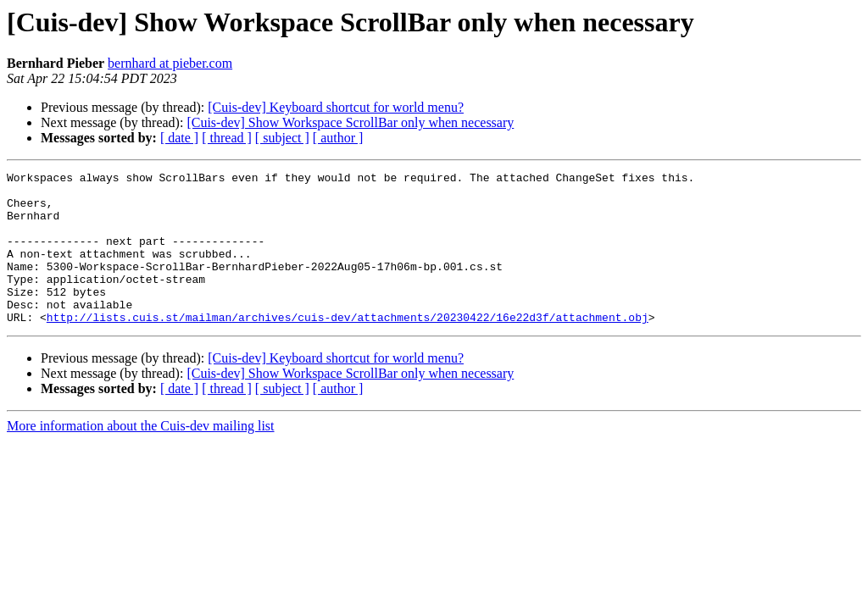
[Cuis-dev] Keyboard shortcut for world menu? (336, 107)
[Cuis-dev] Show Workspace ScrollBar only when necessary (350, 122)
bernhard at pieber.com (170, 63)
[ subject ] (282, 138)
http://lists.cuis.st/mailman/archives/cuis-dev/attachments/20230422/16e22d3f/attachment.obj (348, 347)
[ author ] (338, 138)
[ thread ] (227, 138)
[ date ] (179, 138)
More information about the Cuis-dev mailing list (141, 456)
